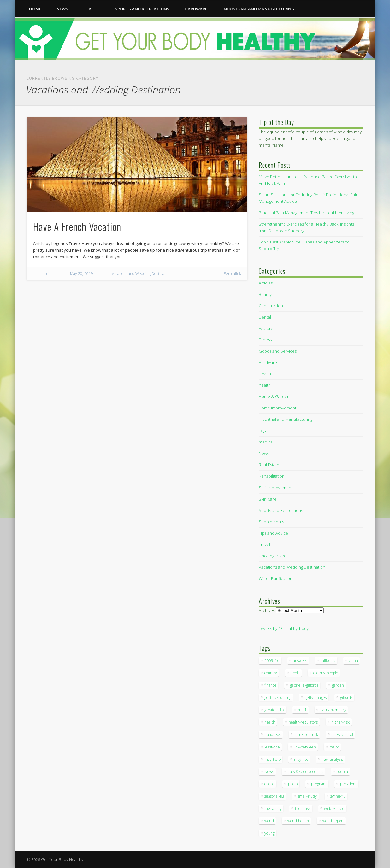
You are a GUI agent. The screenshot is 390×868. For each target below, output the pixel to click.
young (269, 833)
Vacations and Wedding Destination (141, 274)
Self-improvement (276, 488)
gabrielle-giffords (304, 685)
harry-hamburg (333, 710)
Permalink (232, 274)
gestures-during (278, 698)
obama (342, 772)
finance (270, 685)
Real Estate (269, 465)
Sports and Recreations (142, 9)
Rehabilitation (272, 476)
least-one (272, 747)
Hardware (196, 9)
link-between (305, 747)
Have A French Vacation (77, 226)
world (269, 821)
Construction (271, 306)
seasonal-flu (274, 796)
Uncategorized (273, 556)
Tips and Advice (273, 533)
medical (266, 442)
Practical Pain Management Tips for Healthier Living (306, 213)
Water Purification (276, 578)
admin (46, 274)
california (328, 661)
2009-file (272, 661)
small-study (307, 796)
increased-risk (306, 734)
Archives (267, 610)
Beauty (265, 294)
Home (35, 9)
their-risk (303, 809)
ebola (295, 673)
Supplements (271, 522)
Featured (267, 328)
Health (265, 374)
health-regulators (303, 722)
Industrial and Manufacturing (258, 9)
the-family (273, 809)
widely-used (334, 809)
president (348, 784)
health (92, 9)
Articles (266, 283)
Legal (264, 431)
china (353, 661)
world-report (333, 821)
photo (293, 784)
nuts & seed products (305, 772)
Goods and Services (278, 351)
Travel (264, 544)
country (271, 673)
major (334, 747)
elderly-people (326, 673)
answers (300, 661)
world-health (298, 821)
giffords (346, 698)
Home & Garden (274, 396)
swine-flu (338, 796)
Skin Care (268, 499)
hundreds (273, 734)
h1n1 (302, 710)
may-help (272, 759)
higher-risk (340, 722)
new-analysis (332, 759)
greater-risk (274, 710)
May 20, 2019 (82, 274)
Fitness (265, 340)
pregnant (319, 784)
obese (269, 784)
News (62, 9)
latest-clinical (342, 734)
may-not (301, 759)
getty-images (316, 698)
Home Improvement (278, 408)
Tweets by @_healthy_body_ (284, 628)
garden (338, 685)
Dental (265, 317)
